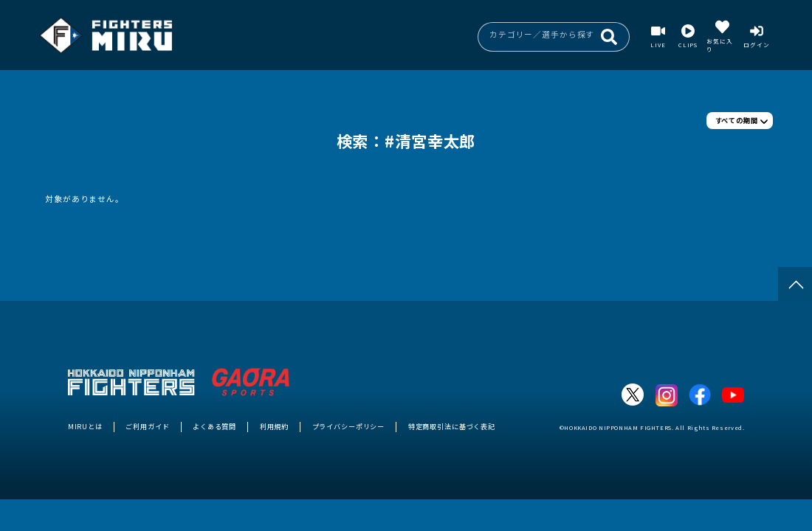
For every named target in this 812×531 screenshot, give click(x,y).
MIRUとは (85, 426)
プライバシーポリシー (349, 426)
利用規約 (274, 426)
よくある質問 (214, 426)
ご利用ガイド (147, 426)
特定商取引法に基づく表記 (452, 426)
